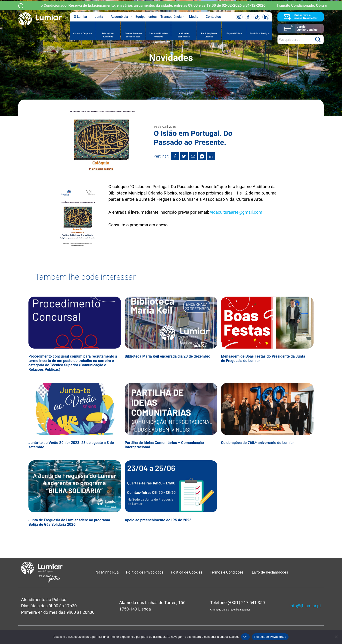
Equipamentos (146, 17)
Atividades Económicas (184, 35)
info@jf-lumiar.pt (305, 606)
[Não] (336, 637)
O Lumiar (82, 17)
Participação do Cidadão (209, 35)
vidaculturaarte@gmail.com (236, 212)
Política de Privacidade (145, 572)
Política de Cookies (187, 572)
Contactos (213, 17)
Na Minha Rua (107, 572)
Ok (245, 637)
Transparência (173, 17)
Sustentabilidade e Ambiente (159, 35)
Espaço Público (234, 33)
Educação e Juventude (108, 35)
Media (196, 17)
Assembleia (121, 17)
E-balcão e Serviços (259, 33)
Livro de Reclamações (270, 572)
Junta (101, 17)
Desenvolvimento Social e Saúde (133, 35)
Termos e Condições (227, 572)
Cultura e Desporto (83, 33)
